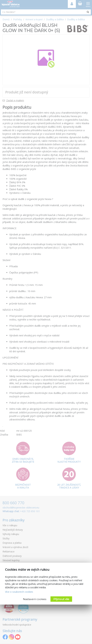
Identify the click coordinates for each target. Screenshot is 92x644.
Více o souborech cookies (19, 592)
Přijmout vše (61, 599)
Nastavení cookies (35, 599)
